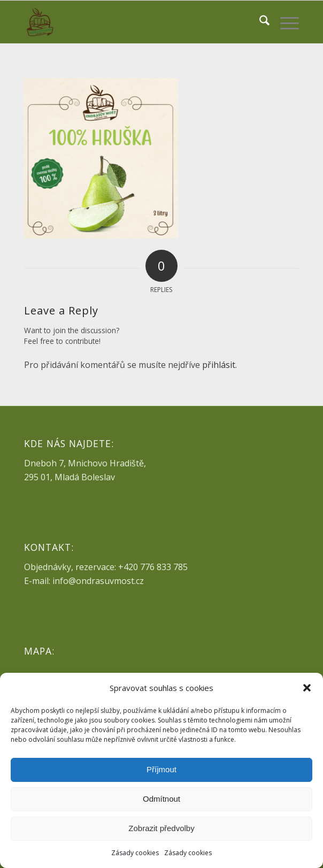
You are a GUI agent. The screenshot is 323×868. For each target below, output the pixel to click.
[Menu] (284, 22)
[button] (307, 688)
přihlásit (219, 365)
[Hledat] (259, 22)
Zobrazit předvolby (161, 828)
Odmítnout (161, 799)
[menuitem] (259, 22)
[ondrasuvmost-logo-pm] (134, 22)
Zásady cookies (135, 853)
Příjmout (161, 769)
